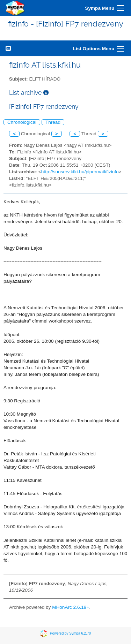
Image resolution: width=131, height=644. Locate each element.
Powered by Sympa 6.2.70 (70, 633)
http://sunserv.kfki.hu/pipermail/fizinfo (80, 172)
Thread (53, 122)
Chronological (22, 122)
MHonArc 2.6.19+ (71, 607)
